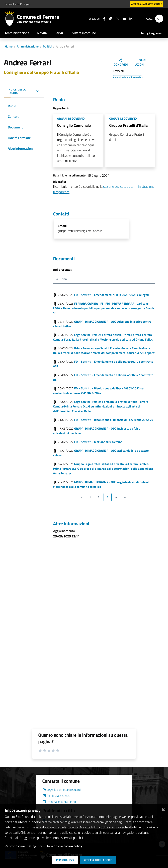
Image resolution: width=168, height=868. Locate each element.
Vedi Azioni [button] (140, 62)
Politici (47, 46)
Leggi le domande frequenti (61, 790)
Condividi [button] (121, 62)
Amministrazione (17, 33)
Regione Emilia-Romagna (17, 4)
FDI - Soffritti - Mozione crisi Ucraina (98, 442)
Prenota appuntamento (59, 802)
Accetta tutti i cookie (98, 860)
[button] (24, 92)
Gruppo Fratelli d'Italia (128, 125)
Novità (42, 33)
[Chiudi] (163, 809)
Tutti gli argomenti (152, 33)
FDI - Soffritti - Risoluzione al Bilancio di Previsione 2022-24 (114, 420)
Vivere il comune (84, 33)
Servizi (60, 33)
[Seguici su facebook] (103, 18)
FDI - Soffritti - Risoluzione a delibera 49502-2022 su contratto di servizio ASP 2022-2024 (98, 391)
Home (9, 46)
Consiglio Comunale (74, 125)
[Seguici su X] (116, 18)
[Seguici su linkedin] (130, 18)
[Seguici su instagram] (110, 18)
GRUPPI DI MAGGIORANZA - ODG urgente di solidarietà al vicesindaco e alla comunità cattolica (101, 484)
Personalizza (65, 860)
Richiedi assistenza (56, 796)
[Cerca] (159, 19)
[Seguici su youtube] (123, 18)
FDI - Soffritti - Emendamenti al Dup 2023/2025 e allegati (112, 295)
